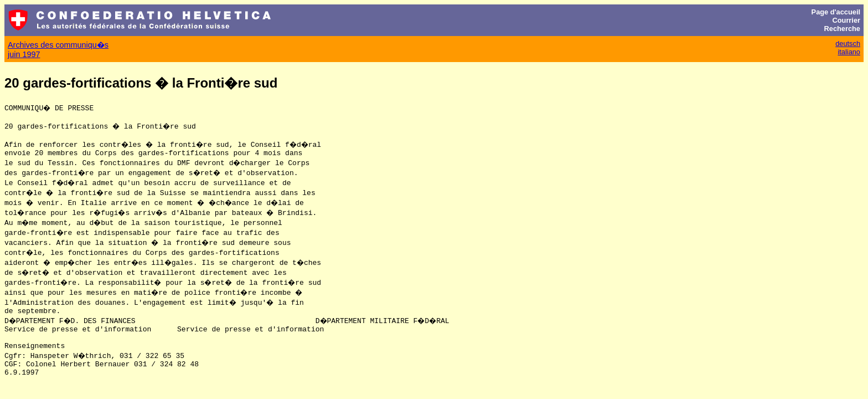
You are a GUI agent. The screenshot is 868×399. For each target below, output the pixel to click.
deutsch (848, 44)
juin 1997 (24, 54)
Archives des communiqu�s (58, 45)
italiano (849, 52)
